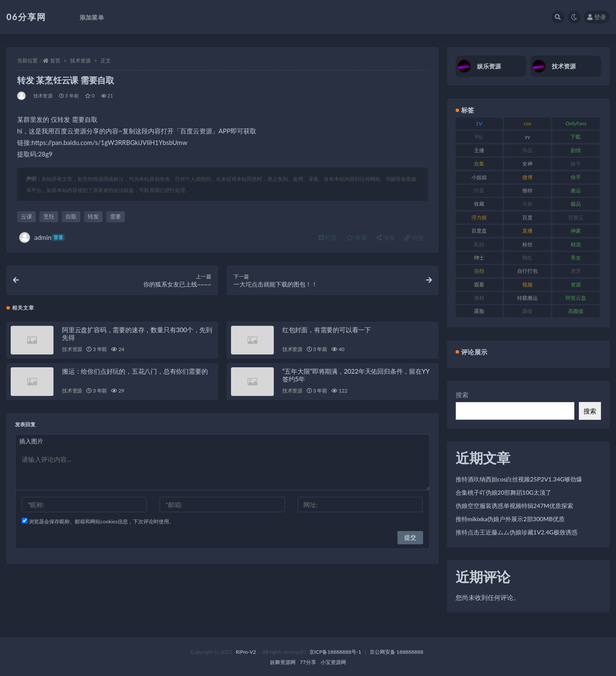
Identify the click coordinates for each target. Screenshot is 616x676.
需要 (115, 216)
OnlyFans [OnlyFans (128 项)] (576, 123)
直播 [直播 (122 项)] (527, 231)
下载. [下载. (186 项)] (576, 137)
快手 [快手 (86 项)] (576, 177)
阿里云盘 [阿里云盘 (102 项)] (576, 298)
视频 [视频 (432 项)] (527, 285)
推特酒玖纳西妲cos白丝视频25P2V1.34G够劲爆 (519, 479)
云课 (27, 216)
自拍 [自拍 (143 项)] (479, 271)
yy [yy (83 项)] (527, 137)
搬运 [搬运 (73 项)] (576, 190)
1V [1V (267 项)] (479, 123)
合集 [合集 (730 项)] (479, 164)
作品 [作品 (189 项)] (527, 150)
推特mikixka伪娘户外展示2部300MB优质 (510, 519)
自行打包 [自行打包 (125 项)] (527, 271)
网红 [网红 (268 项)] (527, 258)
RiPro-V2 (246, 652)
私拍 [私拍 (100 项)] (479, 244)
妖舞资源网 (283, 662)
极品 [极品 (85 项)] (576, 204)
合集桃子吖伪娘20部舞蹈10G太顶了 (504, 492)
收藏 (357, 238)
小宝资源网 (333, 662)
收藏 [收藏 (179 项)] (479, 204)
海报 (386, 238)
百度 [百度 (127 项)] (527, 217)
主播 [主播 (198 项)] (479, 150)
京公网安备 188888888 (397, 652)
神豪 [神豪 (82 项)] (576, 231)
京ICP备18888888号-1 (335, 652)
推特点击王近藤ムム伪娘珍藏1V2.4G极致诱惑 (517, 532)
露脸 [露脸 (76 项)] (479, 311)
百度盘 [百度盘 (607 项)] (479, 231)
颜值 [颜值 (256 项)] (527, 311)
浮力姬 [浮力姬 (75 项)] (479, 217)
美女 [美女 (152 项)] (576, 258)
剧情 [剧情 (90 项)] (576, 150)
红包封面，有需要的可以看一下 (327, 333)
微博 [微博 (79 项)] (527, 177)
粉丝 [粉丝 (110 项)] (527, 244)
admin (42, 238)
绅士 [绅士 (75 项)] (479, 258)
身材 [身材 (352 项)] (479, 298)
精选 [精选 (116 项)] (576, 244)
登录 (597, 17)
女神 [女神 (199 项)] (527, 164)
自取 (71, 216)
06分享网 (26, 17)
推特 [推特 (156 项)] (527, 190)
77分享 (308, 662)
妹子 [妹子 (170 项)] (576, 164)
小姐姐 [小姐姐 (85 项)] (479, 177)
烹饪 (49, 216)
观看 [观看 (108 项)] (479, 285)
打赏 (328, 238)
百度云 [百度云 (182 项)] (576, 217)
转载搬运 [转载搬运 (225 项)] (527, 298)
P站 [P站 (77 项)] (479, 137)
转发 (93, 216)
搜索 (462, 395)
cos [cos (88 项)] (527, 123)
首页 (55, 61)
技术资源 (80, 61)
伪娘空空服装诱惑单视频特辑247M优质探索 (514, 506)
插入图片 (31, 444)
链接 (414, 238)
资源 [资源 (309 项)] (576, 285)
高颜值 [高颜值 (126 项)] (576, 311)
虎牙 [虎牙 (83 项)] (576, 271)
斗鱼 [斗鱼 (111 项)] (527, 204)
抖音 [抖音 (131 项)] (479, 190)
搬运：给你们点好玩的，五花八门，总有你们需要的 (135, 374)
